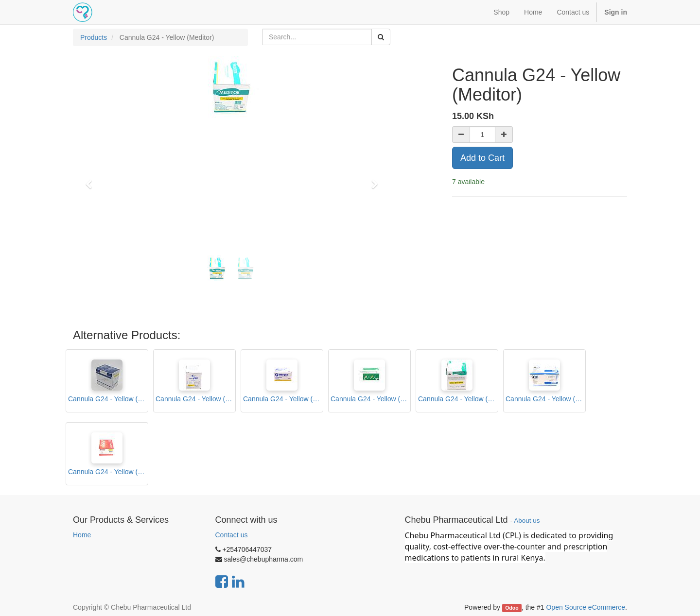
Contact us (232, 535)
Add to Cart (482, 158)
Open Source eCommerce (586, 607)
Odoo (512, 608)
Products (94, 37)
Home (82, 535)
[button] (92, 180)
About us (527, 521)
